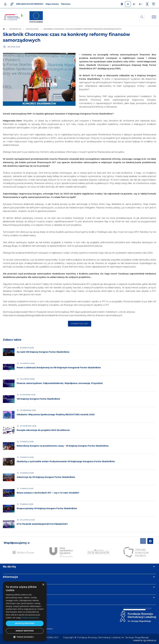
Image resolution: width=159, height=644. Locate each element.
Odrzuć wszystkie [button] (25, 631)
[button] (25, 637)
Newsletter (11, 587)
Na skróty (10, 567)
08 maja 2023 (14, 47)
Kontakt (8, 597)
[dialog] (25, 611)
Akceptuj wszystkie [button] (25, 623)
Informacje (10, 577)
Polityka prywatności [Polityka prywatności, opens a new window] (30, 618)
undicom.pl (150, 640)
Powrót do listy (80, 324)
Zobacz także (12, 340)
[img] (36, 17)
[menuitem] (52, 637)
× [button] (43, 585)
